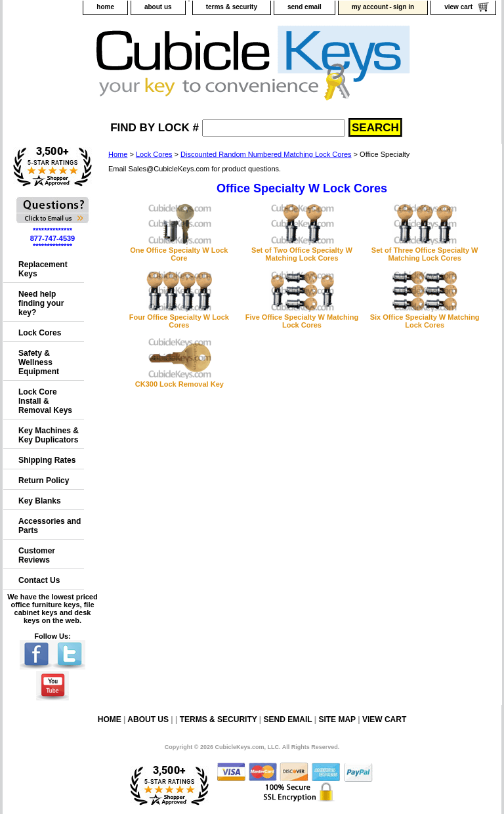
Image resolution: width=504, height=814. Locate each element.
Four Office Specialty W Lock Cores (179, 321)
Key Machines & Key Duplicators (49, 435)
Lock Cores (154, 154)
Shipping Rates (47, 460)
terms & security (232, 7)
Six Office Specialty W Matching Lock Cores (425, 321)
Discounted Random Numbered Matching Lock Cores (266, 154)
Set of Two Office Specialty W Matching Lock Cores (302, 254)
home (105, 7)
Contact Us (39, 580)
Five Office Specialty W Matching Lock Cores (302, 321)
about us (158, 7)
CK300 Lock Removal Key (179, 384)
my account (370, 7)
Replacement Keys (43, 269)
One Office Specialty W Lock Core (179, 254)
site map (337, 719)
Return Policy (44, 481)
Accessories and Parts (50, 526)
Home (118, 154)
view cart (458, 7)
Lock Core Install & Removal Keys (45, 401)
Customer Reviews (37, 555)
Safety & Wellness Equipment (39, 362)
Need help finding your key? (41, 303)
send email (304, 7)
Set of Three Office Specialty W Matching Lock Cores (425, 254)
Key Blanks (40, 501)
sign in (404, 7)
